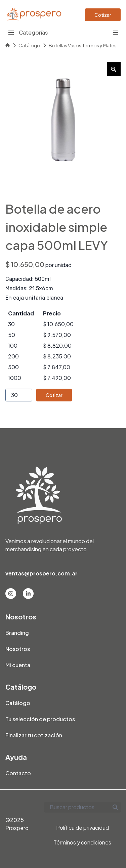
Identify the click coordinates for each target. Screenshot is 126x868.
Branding (17, 633)
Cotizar (103, 15)
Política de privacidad (82, 828)
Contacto (18, 773)
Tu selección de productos (40, 719)
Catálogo (29, 45)
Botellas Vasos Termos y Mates (83, 45)
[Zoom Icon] (114, 69)
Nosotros (18, 649)
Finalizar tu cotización (34, 735)
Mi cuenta (18, 665)
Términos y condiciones (82, 842)
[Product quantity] (19, 395)
